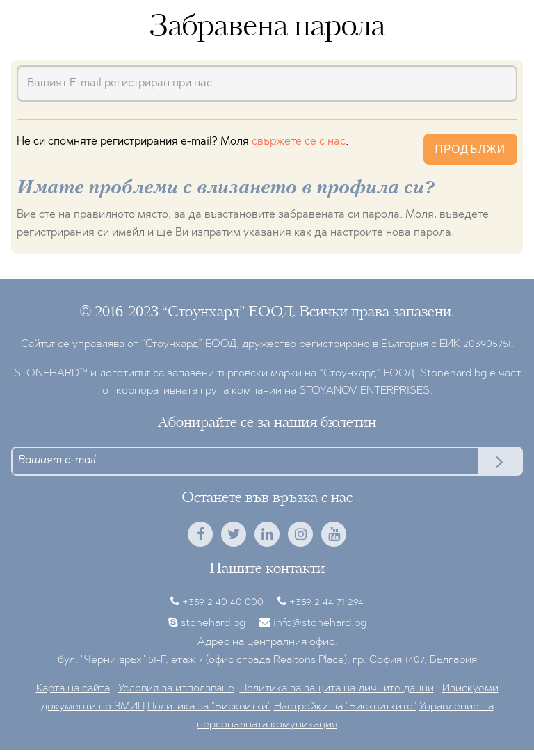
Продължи (470, 149)
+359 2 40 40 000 (223, 602)
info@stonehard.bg (320, 623)
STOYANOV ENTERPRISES (364, 391)
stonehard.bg (213, 623)
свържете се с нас (299, 142)
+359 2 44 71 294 (326, 602)
